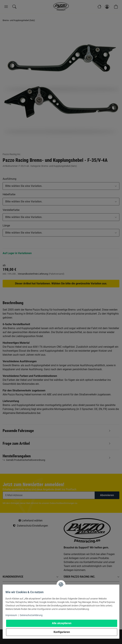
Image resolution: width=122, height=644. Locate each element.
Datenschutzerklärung (31, 615)
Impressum (11, 615)
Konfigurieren (62, 632)
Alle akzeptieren (62, 623)
